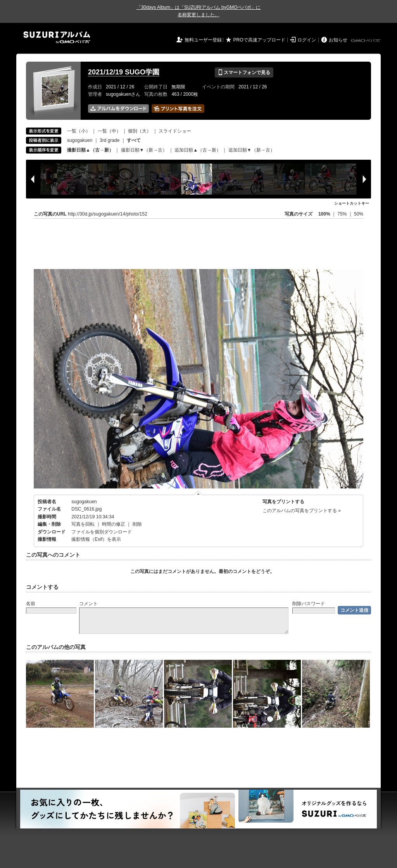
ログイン (307, 40)
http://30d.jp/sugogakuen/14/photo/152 (108, 214)
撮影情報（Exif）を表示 (96, 539)
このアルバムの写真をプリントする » (302, 511)
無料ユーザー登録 (203, 40)
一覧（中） (109, 131)
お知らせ (338, 40)
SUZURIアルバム (57, 37)
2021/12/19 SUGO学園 (124, 72)
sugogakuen (80, 140)
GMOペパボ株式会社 (366, 41)
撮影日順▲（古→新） (90, 150)
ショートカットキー (352, 203)
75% (343, 214)
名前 (31, 604)
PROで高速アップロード (259, 40)
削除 (137, 524)
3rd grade (110, 140)
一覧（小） (79, 131)
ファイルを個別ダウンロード (102, 532)
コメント (88, 604)
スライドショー (175, 131)
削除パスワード (309, 604)
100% (324, 214)
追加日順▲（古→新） (198, 150)
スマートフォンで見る (244, 72)
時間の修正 (114, 524)
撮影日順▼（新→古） (144, 150)
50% (359, 214)
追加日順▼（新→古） (252, 150)
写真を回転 (83, 524)
